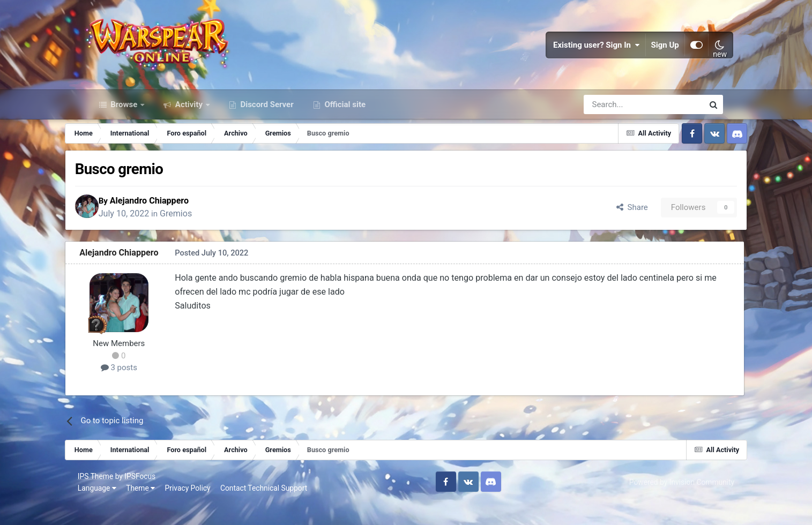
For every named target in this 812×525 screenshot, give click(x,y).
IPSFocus (152, 497)
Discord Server (266, 122)
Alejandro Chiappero (181, 220)
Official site (344, 122)
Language (109, 509)
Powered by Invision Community (670, 503)
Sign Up (654, 54)
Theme (152, 509)
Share (606, 227)
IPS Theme (107, 497)
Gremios (208, 233)
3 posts (143, 388)
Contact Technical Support (275, 509)
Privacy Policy (199, 509)
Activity (189, 122)
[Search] (615, 122)
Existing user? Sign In (586, 54)
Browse (124, 122)
